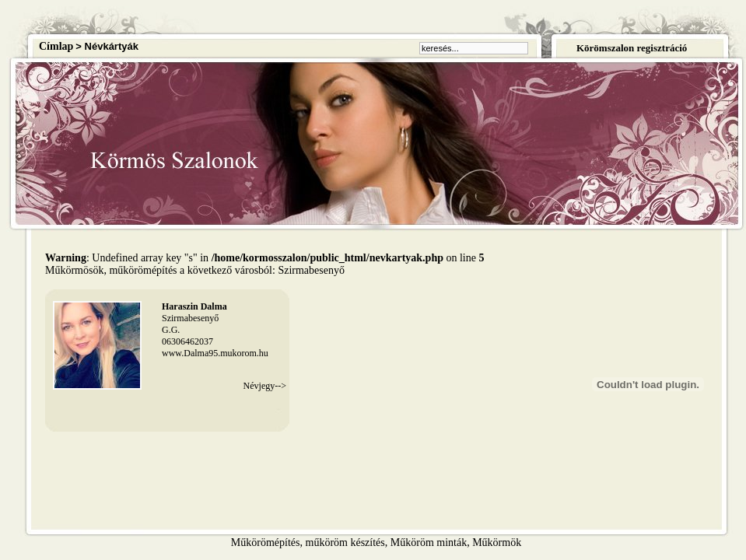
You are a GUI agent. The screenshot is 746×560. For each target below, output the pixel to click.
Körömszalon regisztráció (632, 48)
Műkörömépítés (266, 542)
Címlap (56, 46)
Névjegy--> (265, 386)
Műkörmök (497, 542)
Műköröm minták (429, 542)
